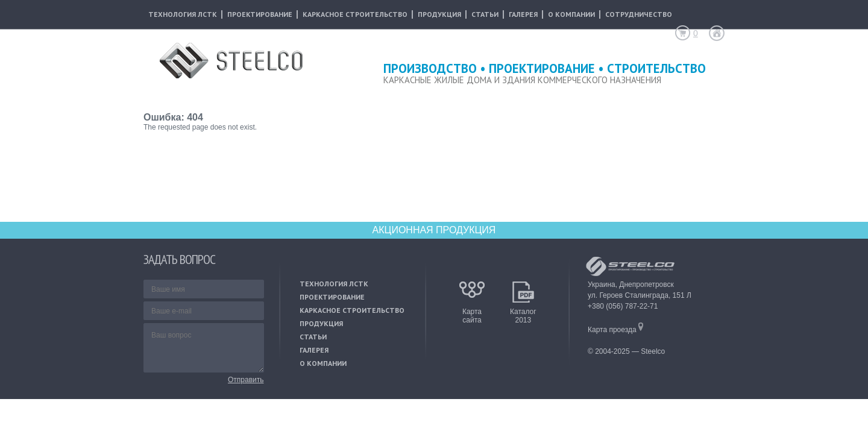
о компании (571, 14)
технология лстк (183, 14)
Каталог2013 (523, 313)
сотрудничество (639, 14)
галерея (523, 14)
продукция (439, 14)
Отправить (246, 380)
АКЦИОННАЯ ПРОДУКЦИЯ (434, 230)
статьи (485, 14)
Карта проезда (615, 330)
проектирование (260, 14)
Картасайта (472, 313)
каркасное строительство (355, 14)
